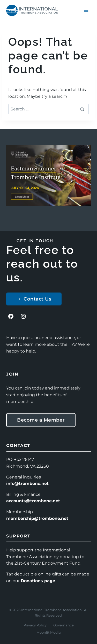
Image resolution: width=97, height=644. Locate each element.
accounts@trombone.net (33, 501)
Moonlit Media (49, 632)
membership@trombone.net (37, 518)
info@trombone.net (27, 484)
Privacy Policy (35, 625)
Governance (64, 625)
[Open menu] (86, 10)
